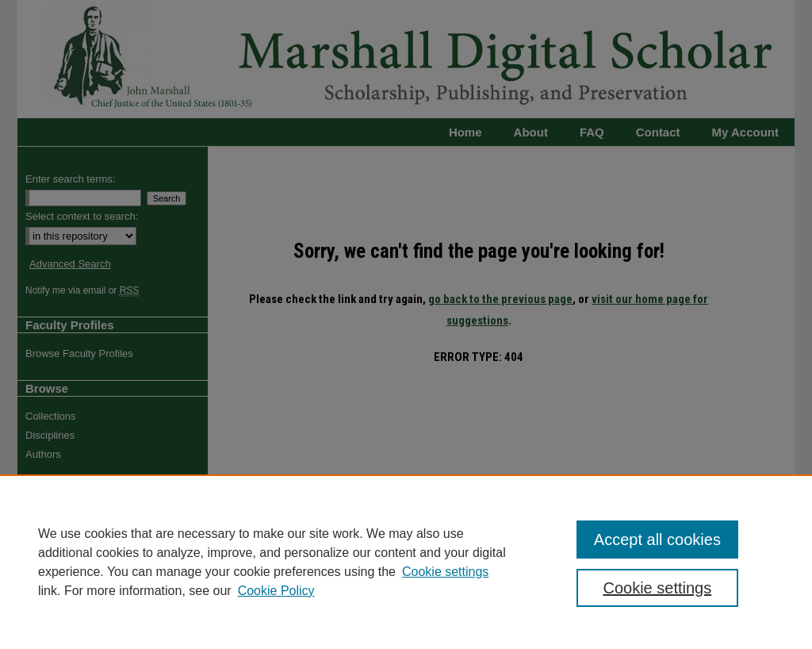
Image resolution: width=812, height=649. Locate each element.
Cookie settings (445, 572)
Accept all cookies (657, 540)
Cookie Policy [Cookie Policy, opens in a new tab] (276, 591)
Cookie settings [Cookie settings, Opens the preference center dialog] (657, 588)
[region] (406, 562)
